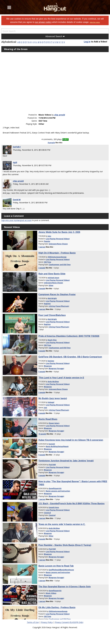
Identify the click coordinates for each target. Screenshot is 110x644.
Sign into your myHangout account (16, 220)
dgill (15, 162)
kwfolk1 (17, 147)
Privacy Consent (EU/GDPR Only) (69, 622)
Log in (87, 42)
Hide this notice (95, 22)
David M (17, 200)
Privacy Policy (47, 622)
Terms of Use (33, 622)
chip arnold (60, 115)
